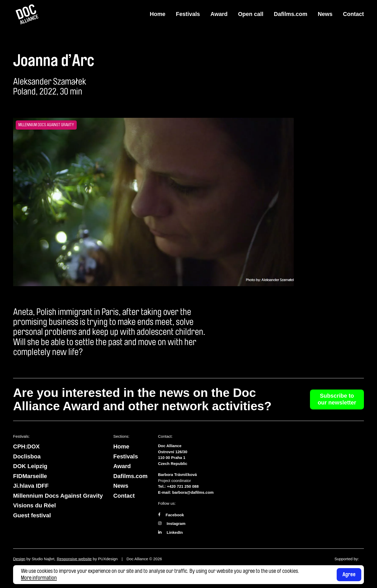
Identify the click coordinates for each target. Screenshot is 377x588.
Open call (251, 14)
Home (158, 14)
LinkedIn (175, 532)
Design (19, 559)
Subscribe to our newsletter (337, 399)
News (325, 14)
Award (219, 14)
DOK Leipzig (30, 466)
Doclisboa (27, 456)
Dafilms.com (291, 14)
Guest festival (32, 515)
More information (39, 578)
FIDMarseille (30, 476)
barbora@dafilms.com (193, 492)
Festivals (188, 14)
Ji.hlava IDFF (31, 486)
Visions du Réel (34, 505)
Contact (353, 14)
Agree (349, 574)
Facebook (175, 515)
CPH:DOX (26, 446)
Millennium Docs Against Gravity (58, 496)
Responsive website (74, 559)
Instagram (176, 523)
